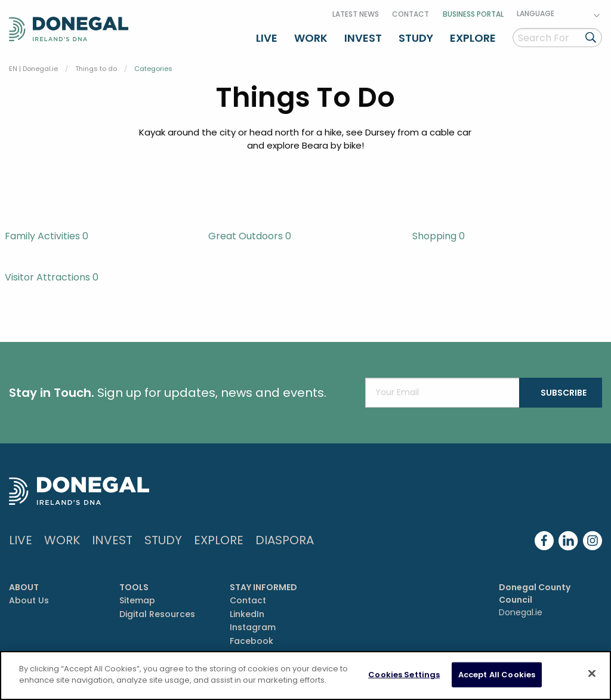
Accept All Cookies (497, 675)
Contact (411, 14)
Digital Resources (157, 614)
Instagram (253, 627)
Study (416, 38)
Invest (363, 38)
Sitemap (137, 600)
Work (311, 38)
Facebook (252, 641)
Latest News (356, 14)
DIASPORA (285, 540)
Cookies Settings (404, 675)
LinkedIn (247, 614)
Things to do (96, 69)
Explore (473, 38)
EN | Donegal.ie (33, 69)
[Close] (592, 673)
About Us (29, 600)
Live (267, 38)
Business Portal (473, 14)
